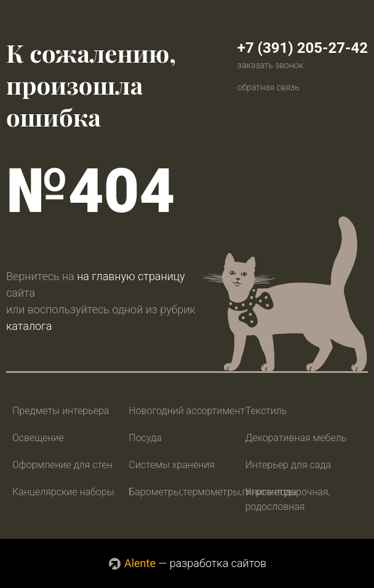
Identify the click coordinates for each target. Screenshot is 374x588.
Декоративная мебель (296, 438)
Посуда (145, 438)
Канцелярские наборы (63, 492)
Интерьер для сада (288, 465)
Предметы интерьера (61, 411)
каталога (29, 326)
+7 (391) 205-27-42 (303, 48)
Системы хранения (172, 465)
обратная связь (269, 87)
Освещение (38, 438)
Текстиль (266, 411)
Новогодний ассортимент (187, 411)
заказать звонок (270, 65)
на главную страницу (131, 276)
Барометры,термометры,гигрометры (213, 492)
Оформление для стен (62, 465)
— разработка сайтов (187, 563)
